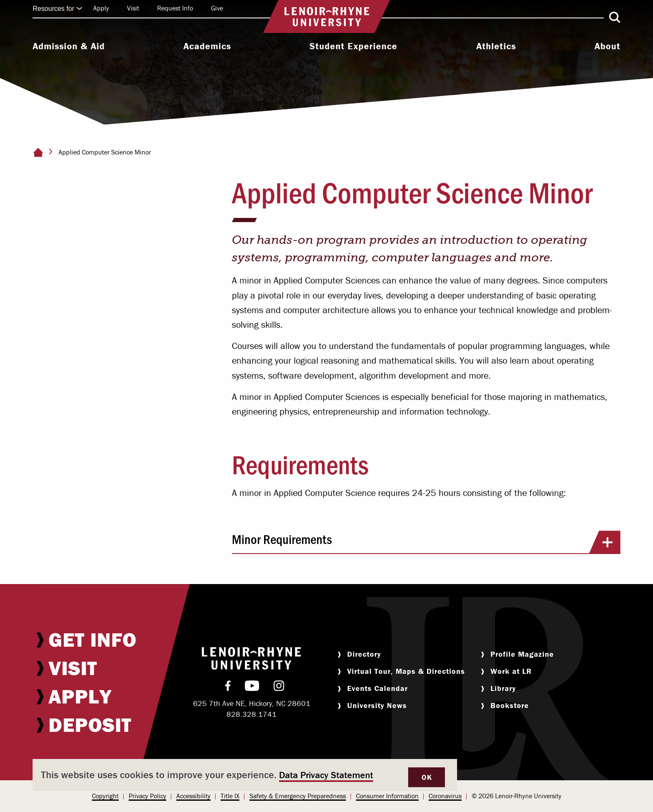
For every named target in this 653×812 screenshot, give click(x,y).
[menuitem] (69, 47)
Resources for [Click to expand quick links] (58, 9)
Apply (101, 8)
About (607, 46)
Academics (207, 46)
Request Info (175, 8)
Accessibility (193, 796)
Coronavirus (445, 796)
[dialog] (245, 775)
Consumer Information (387, 796)
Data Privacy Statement (326, 775)
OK (427, 777)
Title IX (230, 796)
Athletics (496, 46)
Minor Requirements (426, 542)
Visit (133, 8)
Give (217, 8)
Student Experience (353, 46)
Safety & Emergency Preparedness (298, 796)
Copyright (105, 796)
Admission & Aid (69, 46)
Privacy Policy (147, 796)
